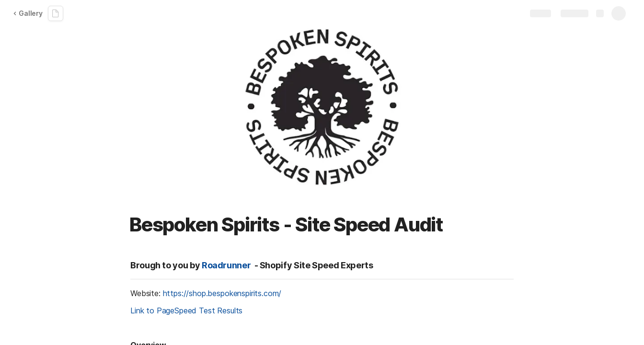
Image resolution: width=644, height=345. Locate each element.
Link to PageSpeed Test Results (186, 310)
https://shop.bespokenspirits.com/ (222, 293)
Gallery (28, 13)
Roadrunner (226, 265)
